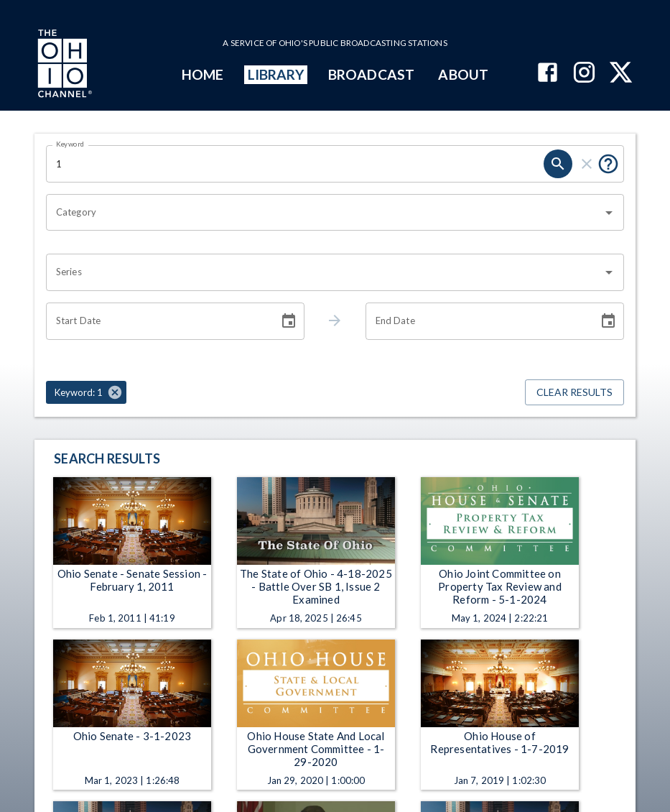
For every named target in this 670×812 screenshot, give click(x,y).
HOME (203, 74)
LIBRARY (276, 74)
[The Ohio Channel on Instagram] (584, 74)
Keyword (70, 144)
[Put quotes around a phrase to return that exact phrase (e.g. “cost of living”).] (608, 164)
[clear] (587, 164)
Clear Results (574, 393)
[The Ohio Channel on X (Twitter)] (621, 74)
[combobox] (324, 213)
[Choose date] (289, 321)
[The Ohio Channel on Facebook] (548, 74)
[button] (86, 392)
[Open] (609, 213)
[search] (558, 164)
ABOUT (463, 74)
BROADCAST (371, 74)
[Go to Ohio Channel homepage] (63, 65)
